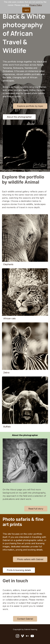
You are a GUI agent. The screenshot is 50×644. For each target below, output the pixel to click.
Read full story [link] (36, 509)
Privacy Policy (36, 5)
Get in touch (15, 581)
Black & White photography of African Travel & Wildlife (25, 33)
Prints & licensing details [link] (19, 570)
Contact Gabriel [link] (25, 619)
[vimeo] (22, 636)
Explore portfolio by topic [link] (30, 106)
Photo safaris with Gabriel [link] (30, 559)
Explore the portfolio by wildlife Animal (24, 180)
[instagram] (17, 636)
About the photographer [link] (19, 117)
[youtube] (32, 636)
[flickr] (27, 636)
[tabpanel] (25, 79)
